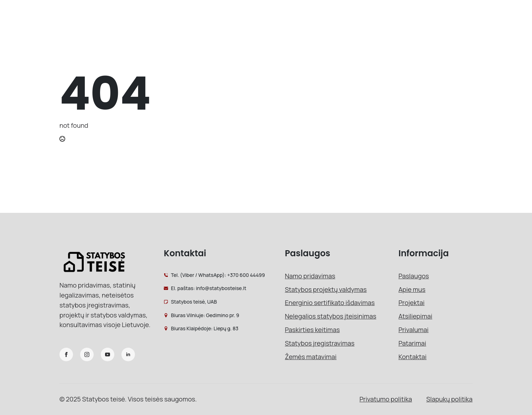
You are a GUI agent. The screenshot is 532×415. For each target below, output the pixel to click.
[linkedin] (128, 354)
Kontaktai (413, 357)
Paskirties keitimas (312, 330)
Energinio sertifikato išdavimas (330, 303)
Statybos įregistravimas (320, 343)
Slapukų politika (449, 399)
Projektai (411, 303)
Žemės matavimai (311, 357)
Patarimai (412, 343)
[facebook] (66, 354)
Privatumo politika (386, 399)
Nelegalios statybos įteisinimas (331, 316)
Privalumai (414, 330)
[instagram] (87, 354)
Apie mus (412, 289)
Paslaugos (414, 276)
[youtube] (108, 354)
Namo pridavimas (310, 276)
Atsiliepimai (415, 316)
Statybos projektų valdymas (326, 289)
